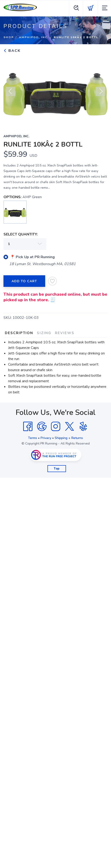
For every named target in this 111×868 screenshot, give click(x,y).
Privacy (46, 438)
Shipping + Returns (69, 438)
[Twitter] (70, 426)
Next (100, 94)
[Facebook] (28, 426)
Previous (11, 94)
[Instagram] (56, 426)
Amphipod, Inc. (34, 37)
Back (12, 51)
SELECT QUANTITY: (21, 234)
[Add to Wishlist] (52, 281)
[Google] (42, 426)
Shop (9, 37)
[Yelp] (83, 426)
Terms (33, 438)
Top (57, 469)
